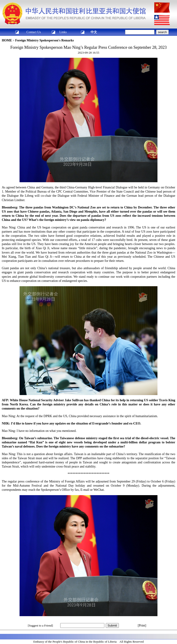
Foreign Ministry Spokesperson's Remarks (44, 40)
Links (63, 32)
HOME (7, 40)
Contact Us (34, 32)
